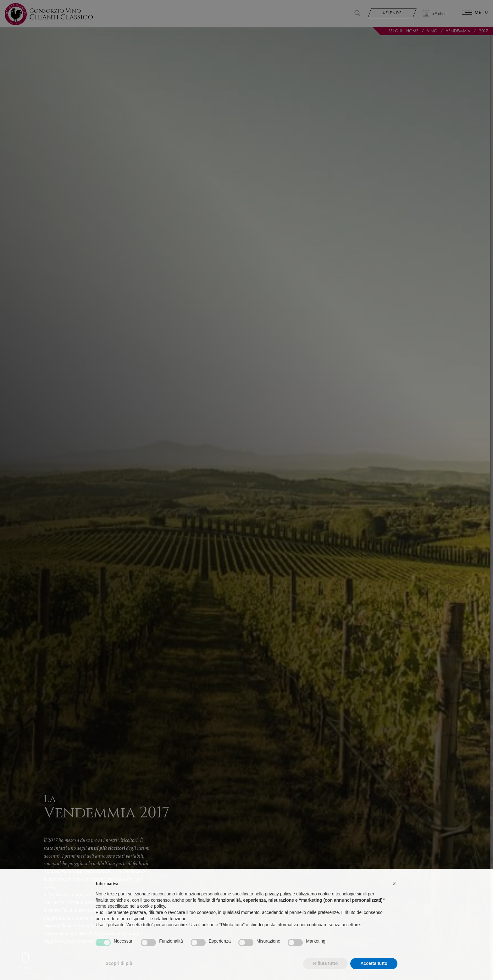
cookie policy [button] (153, 919)
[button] (394, 896)
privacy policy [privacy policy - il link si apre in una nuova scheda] (278, 906)
